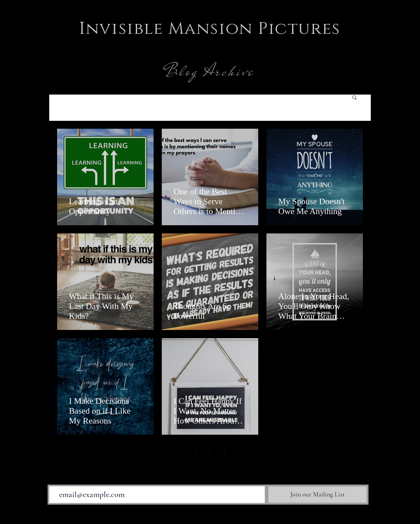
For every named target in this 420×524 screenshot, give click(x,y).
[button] (355, 98)
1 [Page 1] (182, 454)
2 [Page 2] (196, 454)
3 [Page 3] (210, 454)
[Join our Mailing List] (317, 495)
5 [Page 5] (238, 454)
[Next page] (251, 454)
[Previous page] (169, 454)
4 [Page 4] (224, 454)
